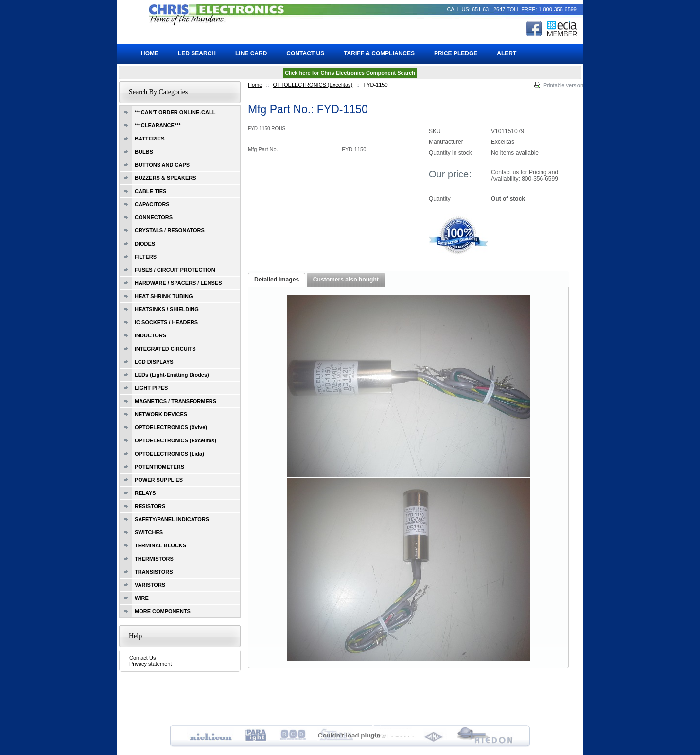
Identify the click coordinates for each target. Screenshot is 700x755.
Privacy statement (150, 664)
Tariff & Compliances (379, 53)
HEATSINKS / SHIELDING (167, 309)
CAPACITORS (152, 204)
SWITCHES (149, 532)
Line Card (251, 53)
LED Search (197, 53)
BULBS (144, 152)
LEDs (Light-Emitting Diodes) (172, 375)
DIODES (145, 244)
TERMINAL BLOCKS (160, 545)
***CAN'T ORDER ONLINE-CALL (175, 112)
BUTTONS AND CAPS (162, 165)
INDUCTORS (150, 335)
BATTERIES (150, 139)
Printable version (563, 85)
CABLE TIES (150, 191)
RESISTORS (150, 506)
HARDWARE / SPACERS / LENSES (178, 283)
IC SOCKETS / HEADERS (166, 322)
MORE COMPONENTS (163, 611)
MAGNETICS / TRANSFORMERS (175, 401)
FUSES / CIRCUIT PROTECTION (175, 270)
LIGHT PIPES (151, 388)
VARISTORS (150, 585)
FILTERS (146, 257)
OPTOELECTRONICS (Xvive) (171, 427)
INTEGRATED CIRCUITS (165, 349)
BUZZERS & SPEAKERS (166, 178)
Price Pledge (456, 53)
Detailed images (277, 280)
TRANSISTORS (154, 572)
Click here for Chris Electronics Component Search (350, 73)
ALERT (507, 53)
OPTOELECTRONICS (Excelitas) (313, 85)
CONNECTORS (154, 217)
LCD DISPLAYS (154, 362)
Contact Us (142, 658)
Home (255, 85)
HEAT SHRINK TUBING (164, 296)
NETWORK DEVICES (161, 414)
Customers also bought (346, 280)
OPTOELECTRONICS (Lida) (169, 454)
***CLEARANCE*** (158, 125)
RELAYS (145, 493)
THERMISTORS (154, 559)
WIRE (142, 598)
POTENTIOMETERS (159, 467)
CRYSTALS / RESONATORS (170, 230)
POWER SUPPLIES (159, 480)
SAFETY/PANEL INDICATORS (172, 519)
